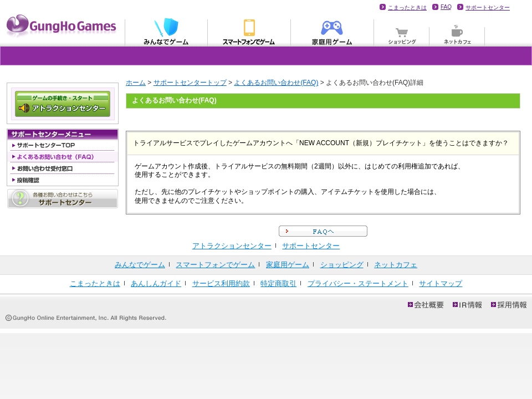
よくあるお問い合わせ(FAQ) (276, 83)
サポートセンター (488, 7)
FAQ (446, 7)
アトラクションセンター (232, 246)
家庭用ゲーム (332, 31)
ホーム (136, 83)
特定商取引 (278, 283)
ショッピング (402, 31)
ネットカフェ (457, 31)
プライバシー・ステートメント (358, 283)
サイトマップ (441, 283)
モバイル (249, 31)
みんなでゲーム (166, 31)
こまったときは (407, 7)
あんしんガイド (156, 283)
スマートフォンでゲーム (215, 265)
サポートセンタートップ (190, 83)
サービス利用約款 (221, 283)
